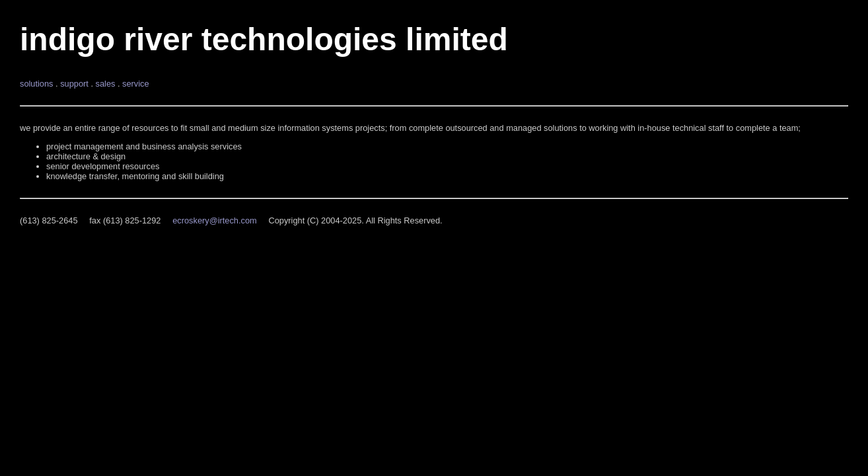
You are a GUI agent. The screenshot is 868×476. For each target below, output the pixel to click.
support (74, 84)
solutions (37, 84)
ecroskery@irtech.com (214, 220)
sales (106, 84)
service (136, 84)
